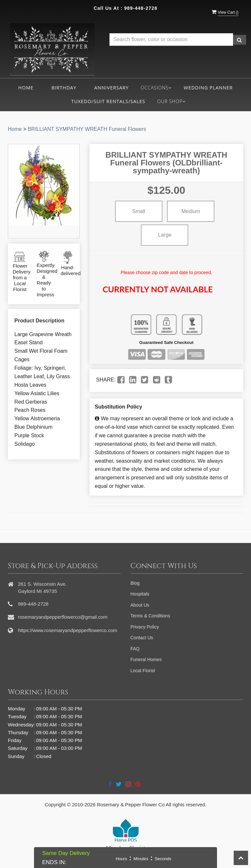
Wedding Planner (208, 88)
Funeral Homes (146, 659)
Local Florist (143, 671)
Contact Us (142, 638)
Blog (135, 583)
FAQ (135, 649)
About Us (140, 605)
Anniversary (112, 88)
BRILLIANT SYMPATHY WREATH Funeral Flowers (87, 129)
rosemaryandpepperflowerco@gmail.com (63, 617)
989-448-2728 (141, 8)
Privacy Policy (145, 627)
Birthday (64, 88)
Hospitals (140, 594)
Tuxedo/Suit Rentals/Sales (108, 101)
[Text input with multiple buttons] (171, 40)
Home (26, 88)
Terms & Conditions (150, 616)
